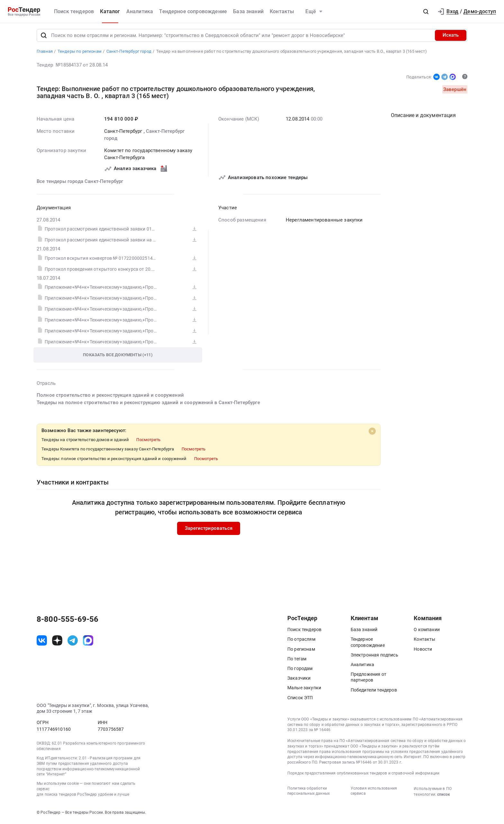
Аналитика (140, 11)
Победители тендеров (374, 691)
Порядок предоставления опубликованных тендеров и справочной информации (363, 774)
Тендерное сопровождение (193, 11)
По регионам (301, 650)
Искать (451, 37)
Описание (423, 117)
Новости (423, 650)
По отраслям (301, 641)
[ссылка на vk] (42, 642)
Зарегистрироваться (209, 530)
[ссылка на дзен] (57, 642)
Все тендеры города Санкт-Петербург (80, 183)
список (444, 796)
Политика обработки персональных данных (309, 792)
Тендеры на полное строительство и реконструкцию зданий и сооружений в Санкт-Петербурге (148, 404)
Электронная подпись (374, 656)
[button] (426, 12)
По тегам (297, 660)
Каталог (110, 11)
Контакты (282, 11)
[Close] (372, 432)
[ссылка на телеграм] (73, 642)
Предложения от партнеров (369, 679)
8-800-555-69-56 (67, 621)
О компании (427, 631)
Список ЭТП (300, 699)
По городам (300, 670)
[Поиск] (44, 37)
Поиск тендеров (74, 11)
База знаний (248, 11)
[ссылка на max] (88, 642)
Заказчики (299, 680)
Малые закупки (304, 689)
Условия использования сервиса (374, 792)
